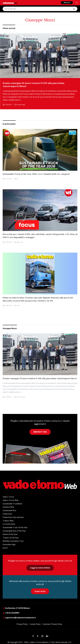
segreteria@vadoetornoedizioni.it (19, 618)
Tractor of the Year (11, 538)
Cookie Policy (35, 624)
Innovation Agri (9, 544)
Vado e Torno (8, 497)
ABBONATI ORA (40, 432)
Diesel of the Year (10, 534)
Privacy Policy (22, 624)
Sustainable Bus (9, 510)
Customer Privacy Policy (52, 624)
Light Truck (20, 242)
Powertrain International (13, 517)
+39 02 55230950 (11, 613)
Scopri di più (40, 591)
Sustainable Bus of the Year (14, 531)
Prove (18, 306)
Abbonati (67, 3)
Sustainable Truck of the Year (15, 527)
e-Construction (9, 524)
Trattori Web (8, 521)
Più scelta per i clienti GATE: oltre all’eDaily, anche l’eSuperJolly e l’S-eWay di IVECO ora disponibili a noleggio (40, 236)
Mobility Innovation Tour (13, 541)
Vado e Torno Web (11, 500)
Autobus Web (8, 507)
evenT (5, 548)
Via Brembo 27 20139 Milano (16, 608)
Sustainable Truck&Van (12, 504)
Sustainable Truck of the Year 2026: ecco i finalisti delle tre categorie (36, 174)
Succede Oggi (21, 105)
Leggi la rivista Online (40, 568)
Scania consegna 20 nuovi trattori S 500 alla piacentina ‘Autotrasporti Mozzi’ (33, 85)
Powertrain (7, 514)
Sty (17, 179)
